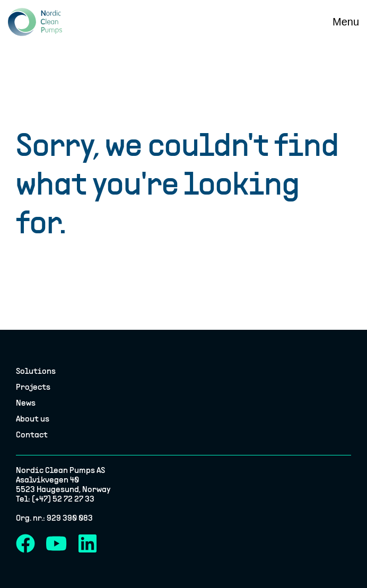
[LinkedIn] (88, 543)
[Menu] (346, 22)
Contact (32, 435)
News (26, 403)
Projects (33, 388)
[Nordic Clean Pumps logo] (35, 22)
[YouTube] (56, 543)
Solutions (36, 372)
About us (33, 419)
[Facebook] (25, 543)
